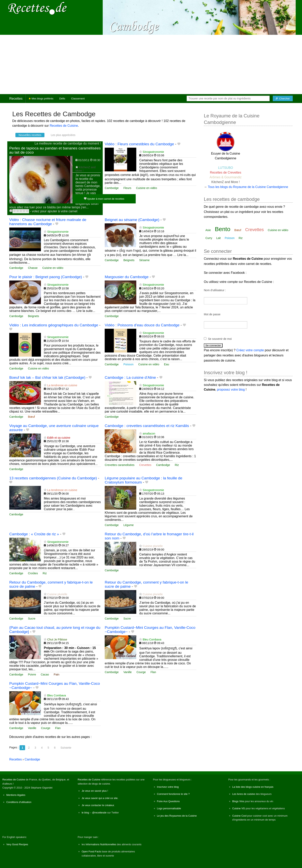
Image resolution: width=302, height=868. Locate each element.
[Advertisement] (151, 64)
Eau (167, 364)
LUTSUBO (226, 168)
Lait (219, 238)
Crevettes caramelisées (119, 465)
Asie (208, 230)
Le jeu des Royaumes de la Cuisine (177, 816)
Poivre (32, 674)
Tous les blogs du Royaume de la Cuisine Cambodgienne (248, 187)
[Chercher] (283, 98)
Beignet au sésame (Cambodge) (132, 220)
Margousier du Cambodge (127, 277)
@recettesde (99, 813)
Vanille (128, 672)
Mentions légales (16, 795)
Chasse (33, 268)
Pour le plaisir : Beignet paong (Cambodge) (46, 277)
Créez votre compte (250, 350)
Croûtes (33, 573)
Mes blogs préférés (41, 99)
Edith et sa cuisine (59, 438)
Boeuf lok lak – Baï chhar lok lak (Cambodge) (47, 377)
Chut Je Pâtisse (57, 639)
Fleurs (127, 188)
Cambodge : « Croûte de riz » (34, 534)
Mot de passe (212, 314)
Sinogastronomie (153, 152)
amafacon (149, 434)
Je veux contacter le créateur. (98, 805)
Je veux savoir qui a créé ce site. (100, 798)
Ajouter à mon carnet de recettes (104, 199)
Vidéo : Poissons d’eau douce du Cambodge (142, 325)
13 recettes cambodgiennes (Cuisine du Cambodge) (53, 478)
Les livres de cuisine (244, 794)
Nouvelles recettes (30, 135)
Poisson (128, 364)
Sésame (144, 260)
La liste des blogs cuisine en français (253, 787)
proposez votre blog (231, 390)
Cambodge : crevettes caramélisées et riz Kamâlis (147, 426)
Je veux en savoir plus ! (95, 791)
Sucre (32, 619)
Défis (62, 99)
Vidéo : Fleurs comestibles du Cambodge (139, 144)
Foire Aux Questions (168, 801)
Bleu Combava (152, 639)
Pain (57, 674)
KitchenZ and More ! (226, 182)
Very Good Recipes (17, 844)
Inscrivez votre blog (168, 787)
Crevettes (145, 465)
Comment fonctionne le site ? (173, 794)
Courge (141, 672)
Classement (78, 99)
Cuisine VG (239, 808)
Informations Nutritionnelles (101, 844)
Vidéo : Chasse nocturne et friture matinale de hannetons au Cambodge (48, 222)
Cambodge (112, 188)
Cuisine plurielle (153, 546)
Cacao (45, 674)
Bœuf (31, 417)
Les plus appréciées (63, 135)
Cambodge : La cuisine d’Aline (130, 377)
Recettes (16, 99)
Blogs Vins (238, 801)
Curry (209, 238)
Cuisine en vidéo (147, 188)
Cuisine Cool (239, 816)
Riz (177, 465)
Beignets (129, 260)
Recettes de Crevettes (226, 172)
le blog (85, 813)
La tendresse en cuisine (62, 385)
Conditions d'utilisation (19, 802)
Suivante (66, 748)
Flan (153, 672)
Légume (129, 525)
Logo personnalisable (169, 808)
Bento (223, 229)
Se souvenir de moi (220, 339)
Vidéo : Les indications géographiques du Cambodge (54, 325)
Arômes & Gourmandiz (226, 177)
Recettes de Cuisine (64, 126)
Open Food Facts (91, 851)
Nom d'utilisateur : (215, 290)
